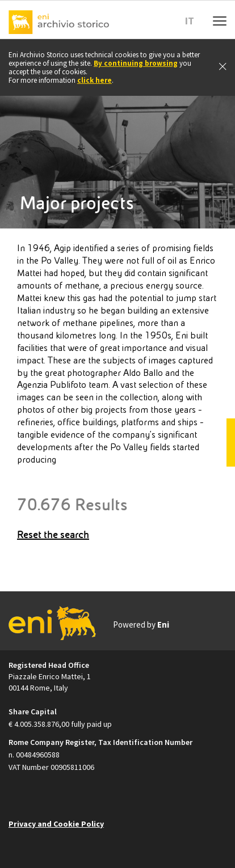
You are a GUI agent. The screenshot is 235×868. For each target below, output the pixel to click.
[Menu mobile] (220, 20)
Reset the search (53, 535)
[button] (194, 21)
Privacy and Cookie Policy (56, 824)
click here (95, 80)
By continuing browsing (136, 63)
